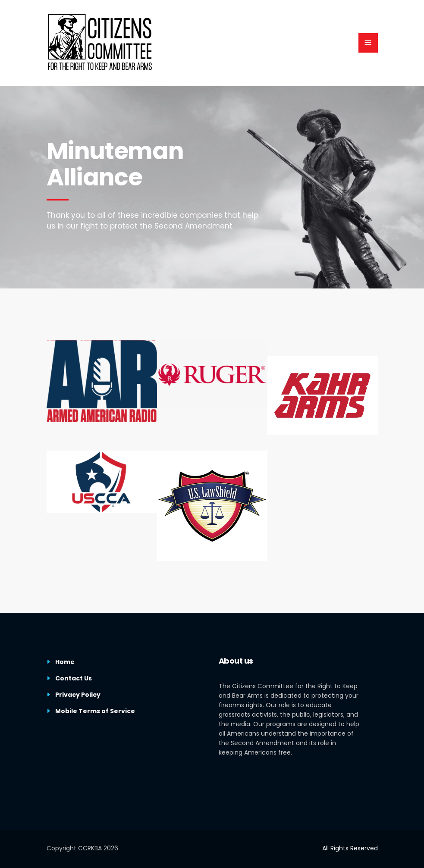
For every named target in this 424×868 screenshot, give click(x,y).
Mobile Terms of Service (95, 711)
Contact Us (74, 678)
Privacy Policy (78, 695)
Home (65, 662)
